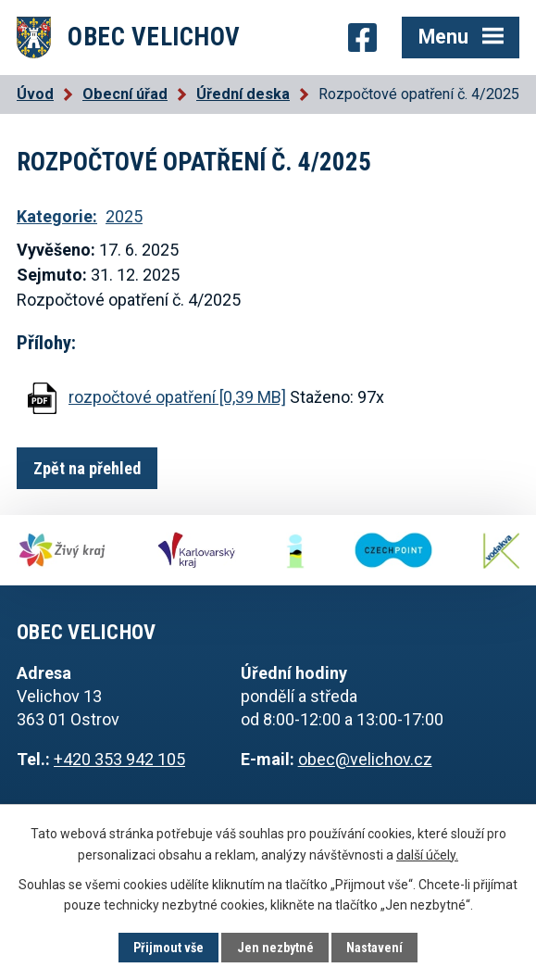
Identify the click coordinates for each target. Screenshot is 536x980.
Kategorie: (57, 216)
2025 (124, 216)
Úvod (35, 94)
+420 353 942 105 (119, 759)
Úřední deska (243, 94)
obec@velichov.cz (365, 759)
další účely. (427, 854)
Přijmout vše (168, 948)
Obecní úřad (125, 94)
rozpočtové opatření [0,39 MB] (177, 397)
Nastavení (374, 948)
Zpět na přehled (87, 468)
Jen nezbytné (275, 948)
